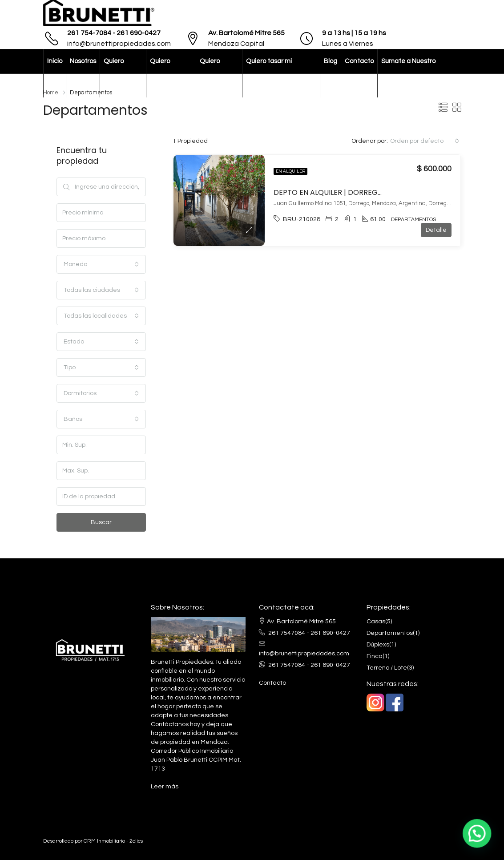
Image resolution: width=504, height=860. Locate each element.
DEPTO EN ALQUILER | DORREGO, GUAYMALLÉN (353, 192)
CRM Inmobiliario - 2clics (113, 841)
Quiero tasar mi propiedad (269, 73)
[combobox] (425, 141)
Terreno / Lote (387, 668)
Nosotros (83, 61)
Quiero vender (210, 73)
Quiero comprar (162, 73)
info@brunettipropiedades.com (119, 44)
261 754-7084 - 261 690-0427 (114, 33)
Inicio (55, 61)
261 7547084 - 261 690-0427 (309, 633)
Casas (376, 622)
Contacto (359, 61)
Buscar (101, 522)
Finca (375, 656)
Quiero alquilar (115, 73)
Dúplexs (378, 645)
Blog (331, 61)
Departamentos (390, 633)
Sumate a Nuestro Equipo (408, 73)
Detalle (436, 230)
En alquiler (290, 171)
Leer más (165, 787)
